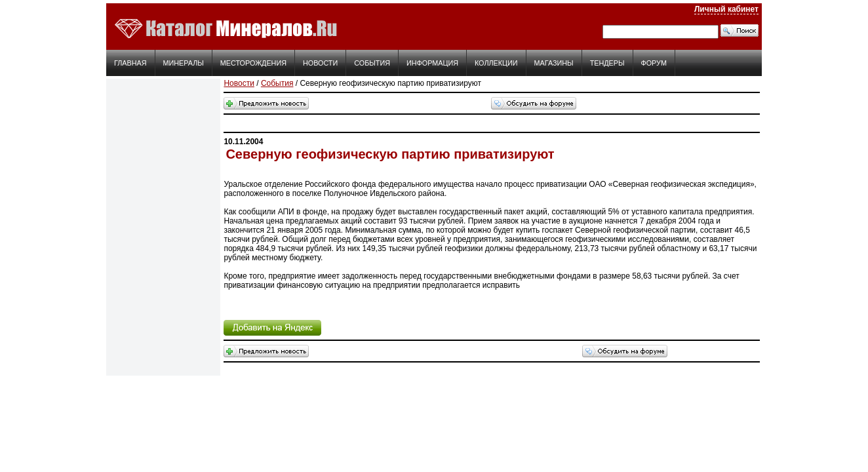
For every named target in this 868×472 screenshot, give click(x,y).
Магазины (554, 63)
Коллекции (496, 63)
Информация (432, 63)
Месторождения (253, 63)
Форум (654, 63)
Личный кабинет (726, 9)
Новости (320, 63)
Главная (130, 63)
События (372, 63)
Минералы (184, 63)
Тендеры (607, 63)
